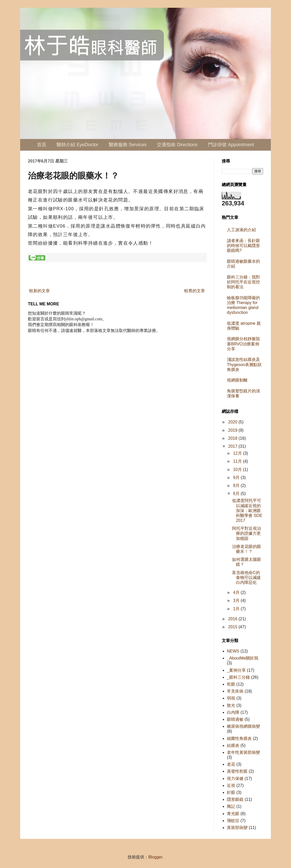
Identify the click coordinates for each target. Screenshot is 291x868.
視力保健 (235, 778)
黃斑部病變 (237, 828)
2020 (233, 422)
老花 (231, 764)
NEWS (233, 651)
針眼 (231, 792)
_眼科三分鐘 (238, 677)
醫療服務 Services (128, 145)
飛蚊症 (233, 821)
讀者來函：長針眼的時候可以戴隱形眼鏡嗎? (243, 246)
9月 (237, 478)
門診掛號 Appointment (231, 145)
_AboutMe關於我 (243, 658)
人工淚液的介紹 (241, 230)
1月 (237, 609)
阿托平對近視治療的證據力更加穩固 (247, 533)
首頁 (42, 145)
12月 (238, 453)
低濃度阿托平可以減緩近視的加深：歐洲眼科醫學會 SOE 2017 (247, 510)
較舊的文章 (195, 291)
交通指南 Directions (177, 145)
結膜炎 (233, 745)
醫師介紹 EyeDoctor (77, 145)
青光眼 (233, 814)
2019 (233, 430)
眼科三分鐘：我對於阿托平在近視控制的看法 (243, 282)
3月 (237, 600)
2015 (233, 627)
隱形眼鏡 (235, 799)
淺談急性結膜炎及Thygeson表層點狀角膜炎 (244, 364)
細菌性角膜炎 (239, 738)
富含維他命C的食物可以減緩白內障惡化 (246, 578)
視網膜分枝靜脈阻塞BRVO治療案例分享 (243, 344)
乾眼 (231, 684)
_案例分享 (236, 670)
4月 (237, 592)
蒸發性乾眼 (237, 771)
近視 (231, 785)
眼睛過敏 (235, 719)
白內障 (233, 712)
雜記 (231, 806)
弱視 (231, 698)
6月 (237, 494)
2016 (233, 619)
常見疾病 (235, 691)
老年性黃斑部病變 (243, 752)
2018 (233, 438)
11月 (238, 461)
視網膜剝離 (237, 380)
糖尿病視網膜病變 (243, 726)
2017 (233, 446)
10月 (238, 470)
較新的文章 (40, 291)
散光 (231, 705)
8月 (237, 486)
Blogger (155, 857)
